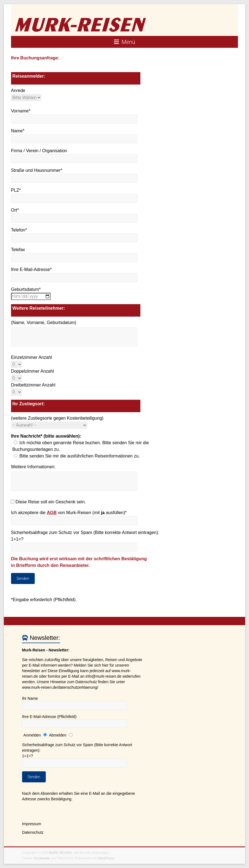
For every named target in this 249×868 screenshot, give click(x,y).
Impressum (32, 824)
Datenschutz (33, 832)
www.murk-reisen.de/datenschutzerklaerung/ (60, 687)
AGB (52, 513)
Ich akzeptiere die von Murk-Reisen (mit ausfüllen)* (69, 513)
